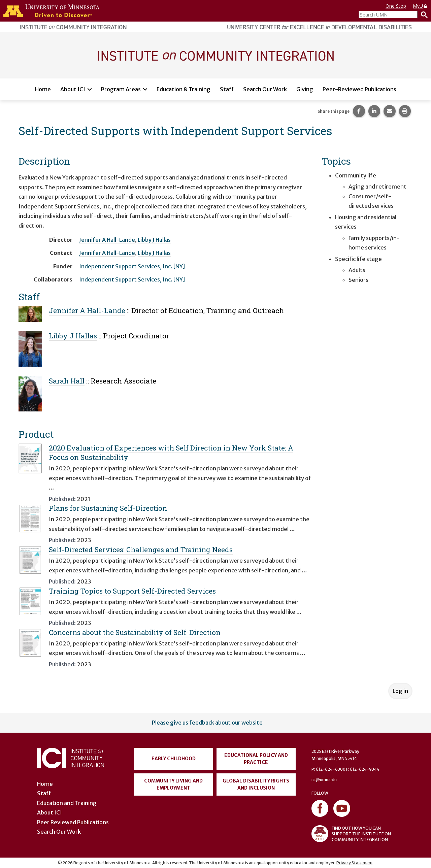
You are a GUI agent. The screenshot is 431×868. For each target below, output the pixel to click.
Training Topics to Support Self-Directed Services (132, 591)
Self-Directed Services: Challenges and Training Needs (141, 549)
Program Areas (121, 89)
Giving (305, 89)
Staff (227, 89)
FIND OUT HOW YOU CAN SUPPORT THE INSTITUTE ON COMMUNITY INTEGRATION (351, 834)
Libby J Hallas (154, 240)
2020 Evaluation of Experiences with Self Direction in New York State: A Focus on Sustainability (171, 452)
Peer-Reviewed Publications (359, 89)
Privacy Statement (355, 863)
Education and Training (67, 803)
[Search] (423, 14)
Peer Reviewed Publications (73, 822)
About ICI (73, 89)
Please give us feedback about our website (207, 723)
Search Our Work (265, 89)
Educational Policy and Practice (256, 759)
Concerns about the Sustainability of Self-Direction (135, 632)
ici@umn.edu (324, 780)
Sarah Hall (67, 381)
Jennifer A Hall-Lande (107, 240)
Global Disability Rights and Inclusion (256, 784)
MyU (420, 6)
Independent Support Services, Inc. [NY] (132, 266)
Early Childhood (174, 759)
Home (43, 89)
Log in (400, 691)
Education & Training (184, 89)
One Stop (396, 6)
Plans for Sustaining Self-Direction (108, 508)
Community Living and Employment (173, 784)
